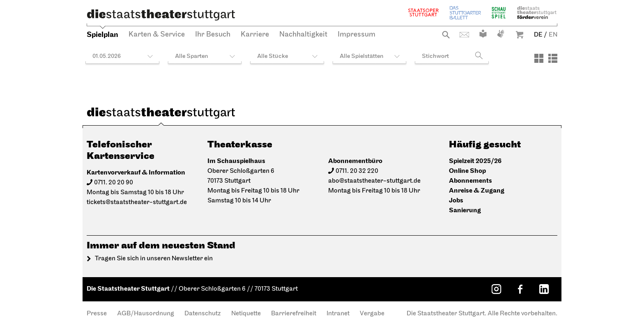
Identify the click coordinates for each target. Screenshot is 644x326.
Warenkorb (520, 35)
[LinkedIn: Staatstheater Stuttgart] (544, 289)
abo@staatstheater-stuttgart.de (374, 181)
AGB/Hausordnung (146, 314)
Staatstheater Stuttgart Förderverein (537, 13)
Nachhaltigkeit (303, 35)
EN (553, 35)
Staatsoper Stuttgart (423, 13)
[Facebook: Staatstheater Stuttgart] (520, 289)
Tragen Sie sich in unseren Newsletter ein (154, 259)
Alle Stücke (273, 56)
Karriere (255, 35)
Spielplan (102, 35)
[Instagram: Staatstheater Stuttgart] (496, 289)
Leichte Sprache (483, 34)
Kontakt (464, 35)
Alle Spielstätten (362, 56)
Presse (97, 314)
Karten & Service (157, 35)
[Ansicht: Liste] (553, 58)
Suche (446, 35)
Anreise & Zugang (477, 191)
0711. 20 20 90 (114, 183)
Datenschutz (203, 314)
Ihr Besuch (213, 35)
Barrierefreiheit (294, 314)
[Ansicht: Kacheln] (539, 58)
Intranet (338, 314)
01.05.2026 (107, 56)
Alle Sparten (192, 56)
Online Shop (467, 171)
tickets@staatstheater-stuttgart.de (137, 202)
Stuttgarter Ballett (465, 13)
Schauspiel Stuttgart (499, 13)
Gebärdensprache (501, 34)
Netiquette (246, 314)
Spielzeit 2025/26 (475, 161)
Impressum (356, 35)
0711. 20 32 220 (357, 171)
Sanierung (465, 210)
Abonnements (470, 181)
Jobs (456, 201)
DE (538, 35)
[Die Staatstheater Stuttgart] (161, 15)
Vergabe (372, 314)
